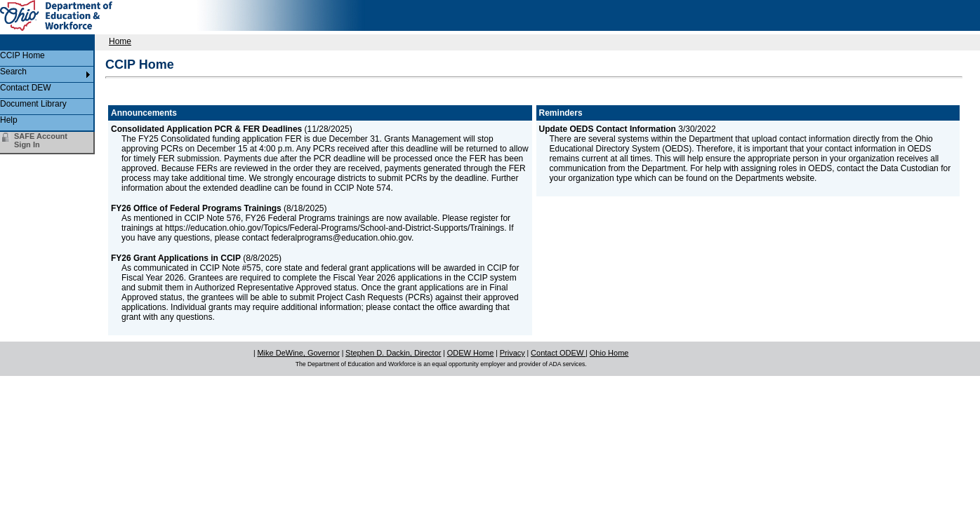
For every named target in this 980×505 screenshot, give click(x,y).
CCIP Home (22, 55)
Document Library (33, 104)
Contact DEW (26, 88)
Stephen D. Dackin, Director (393, 353)
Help (9, 120)
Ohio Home (609, 353)
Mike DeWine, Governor (298, 353)
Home (120, 41)
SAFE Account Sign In (41, 140)
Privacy (512, 353)
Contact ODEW (558, 353)
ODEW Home (471, 353)
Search (13, 72)
